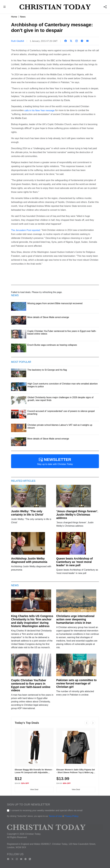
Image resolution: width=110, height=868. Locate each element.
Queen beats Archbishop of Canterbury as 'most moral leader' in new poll (74, 562)
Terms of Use (55, 816)
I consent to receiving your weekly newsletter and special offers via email (46, 810)
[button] (5, 7)
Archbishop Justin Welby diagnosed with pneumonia (29, 560)
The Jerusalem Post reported (26, 230)
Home (14, 17)
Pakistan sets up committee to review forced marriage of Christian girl (76, 683)
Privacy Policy (71, 816)
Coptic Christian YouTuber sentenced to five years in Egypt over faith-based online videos (31, 685)
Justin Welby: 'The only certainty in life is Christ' (27, 513)
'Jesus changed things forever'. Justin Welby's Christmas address (77, 515)
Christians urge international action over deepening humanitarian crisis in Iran (75, 619)
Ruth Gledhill (18, 41)
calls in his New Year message (40, 110)
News (23, 17)
